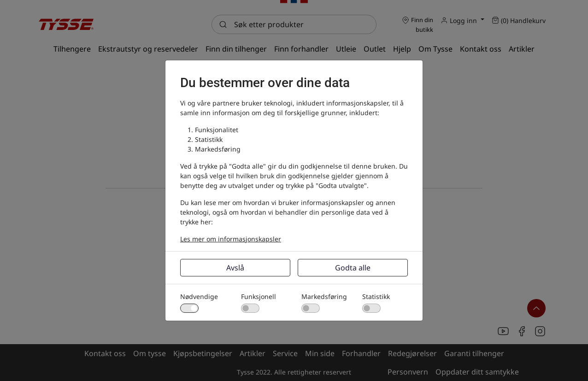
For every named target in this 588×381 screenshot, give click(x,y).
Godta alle (353, 268)
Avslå (235, 268)
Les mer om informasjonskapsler (231, 239)
